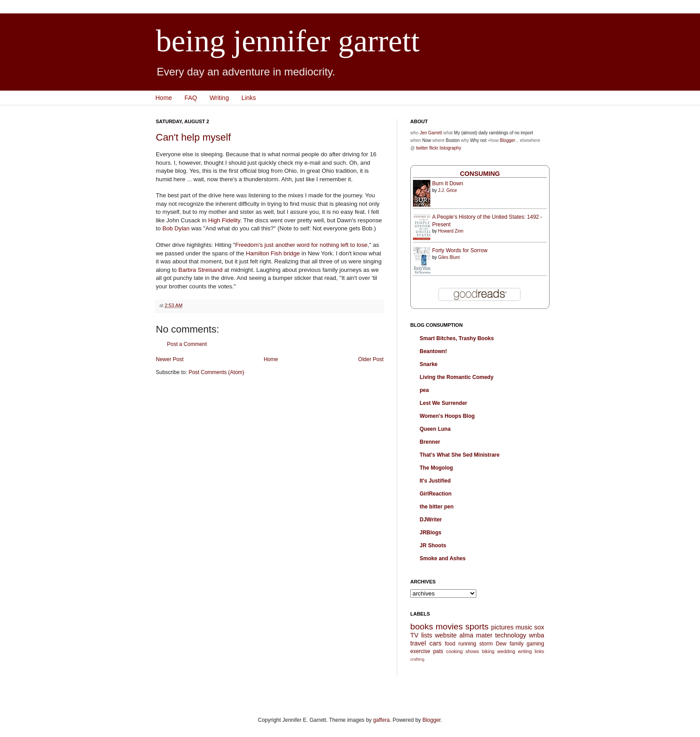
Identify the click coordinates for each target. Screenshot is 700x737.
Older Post (371, 359)
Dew (501, 644)
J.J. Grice (447, 190)
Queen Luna (435, 429)
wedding (506, 651)
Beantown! (433, 351)
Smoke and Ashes (443, 558)
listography (450, 148)
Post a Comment (187, 344)
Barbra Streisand (201, 270)
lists (427, 635)
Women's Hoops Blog (447, 416)
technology (511, 635)
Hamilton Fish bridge (273, 253)
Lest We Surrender (443, 403)
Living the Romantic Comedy (456, 377)
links (539, 651)
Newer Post (170, 359)
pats (438, 651)
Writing (219, 98)
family (516, 644)
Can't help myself (193, 137)
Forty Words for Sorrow (460, 250)
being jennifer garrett (288, 41)
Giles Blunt (449, 257)
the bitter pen (437, 507)
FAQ (191, 98)
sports (477, 627)
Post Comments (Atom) (216, 372)
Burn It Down (448, 183)
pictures (502, 627)
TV (414, 635)
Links (249, 98)
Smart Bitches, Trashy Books (457, 338)
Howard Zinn (451, 231)
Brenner (430, 442)
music (524, 627)
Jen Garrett (431, 133)
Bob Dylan (176, 228)
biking (488, 651)
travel (418, 643)
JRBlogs (431, 533)
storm (486, 644)
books (422, 627)
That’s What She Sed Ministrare (460, 455)
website (446, 635)
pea (424, 390)
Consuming (480, 174)
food (450, 644)
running (467, 644)
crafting (417, 659)
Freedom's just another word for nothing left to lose (301, 245)
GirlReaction (435, 494)
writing (525, 651)
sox (539, 627)
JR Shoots (433, 545)
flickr (434, 148)
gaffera (381, 720)
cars (435, 643)
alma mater (476, 635)
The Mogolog (436, 468)
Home (164, 98)
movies (449, 627)
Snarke (429, 364)
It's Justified (435, 481)
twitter (422, 148)
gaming (535, 644)
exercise (420, 651)
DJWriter (431, 520)
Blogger (507, 140)
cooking (454, 651)
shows (473, 651)
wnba (537, 635)
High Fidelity (224, 220)
